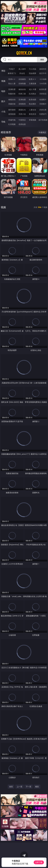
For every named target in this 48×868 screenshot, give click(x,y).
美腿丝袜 (12, 104)
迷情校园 (12, 114)
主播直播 (33, 83)
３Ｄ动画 (43, 79)
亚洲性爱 (12, 89)
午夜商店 (22, 120)
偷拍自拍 (22, 89)
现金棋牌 (33, 73)
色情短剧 (22, 124)
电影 (3, 91)
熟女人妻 (12, 83)
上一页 (20, 787)
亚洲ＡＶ (12, 79)
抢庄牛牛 (43, 73)
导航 (3, 122)
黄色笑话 (33, 114)
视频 (3, 81)
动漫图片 (43, 100)
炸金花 (22, 73)
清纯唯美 (22, 104)
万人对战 (33, 69)
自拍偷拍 (22, 79)
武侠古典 (43, 110)
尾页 (37, 787)
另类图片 (43, 104)
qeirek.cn (24, 53)
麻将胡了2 (12, 73)
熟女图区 (33, 104)
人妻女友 (33, 110)
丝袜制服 (22, 83)
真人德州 (22, 69)
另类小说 (22, 114)
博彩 (3, 71)
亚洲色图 (22, 100)
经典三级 (22, 94)
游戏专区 (43, 69)
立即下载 (39, 862)
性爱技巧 (43, 114)
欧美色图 (33, 100)
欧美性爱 (43, 89)
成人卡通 (33, 89)
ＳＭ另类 (43, 83)
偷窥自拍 (12, 100)
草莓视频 (33, 120)
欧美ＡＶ (33, 79)
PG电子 (12, 69)
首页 (11, 787)
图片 (3, 101)
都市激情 (12, 110)
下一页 (29, 787)
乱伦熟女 (33, 94)
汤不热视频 (43, 120)
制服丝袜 (12, 94)
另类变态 (43, 94)
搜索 (42, 60)
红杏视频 (12, 124)
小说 (3, 112)
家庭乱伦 (22, 110)
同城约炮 (12, 120)
